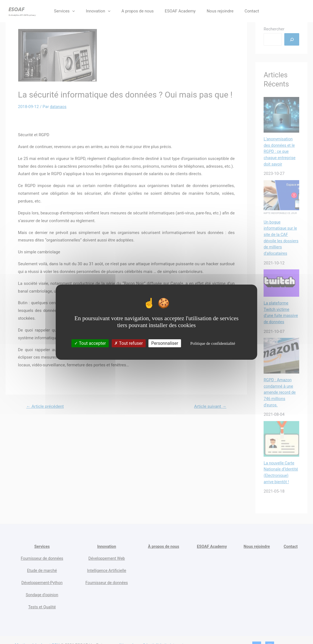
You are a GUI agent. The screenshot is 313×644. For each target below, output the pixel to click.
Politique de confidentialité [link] (213, 343)
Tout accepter (90, 343)
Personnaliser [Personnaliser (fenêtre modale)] (165, 343)
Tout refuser (128, 343)
